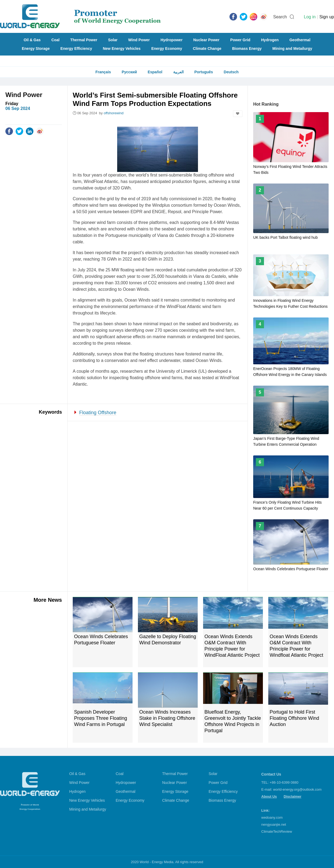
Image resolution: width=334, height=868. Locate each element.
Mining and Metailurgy (292, 49)
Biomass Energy (247, 49)
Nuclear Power (206, 40)
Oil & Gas (32, 40)
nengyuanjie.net (274, 824)
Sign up (327, 17)
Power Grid (240, 40)
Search (280, 17)
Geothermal (300, 40)
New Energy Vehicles (122, 49)
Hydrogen (270, 40)
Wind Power (139, 40)
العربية (178, 72)
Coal (55, 40)
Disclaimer (293, 796)
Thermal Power (84, 40)
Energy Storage (36, 49)
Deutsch (231, 72)
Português (203, 72)
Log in (310, 17)
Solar (113, 40)
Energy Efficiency (76, 49)
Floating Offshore (98, 413)
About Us (269, 796)
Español (155, 72)
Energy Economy (167, 49)
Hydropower (172, 40)
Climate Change (207, 49)
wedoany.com (272, 817)
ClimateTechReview (277, 831)
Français (103, 72)
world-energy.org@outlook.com (297, 789)
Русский (129, 72)
